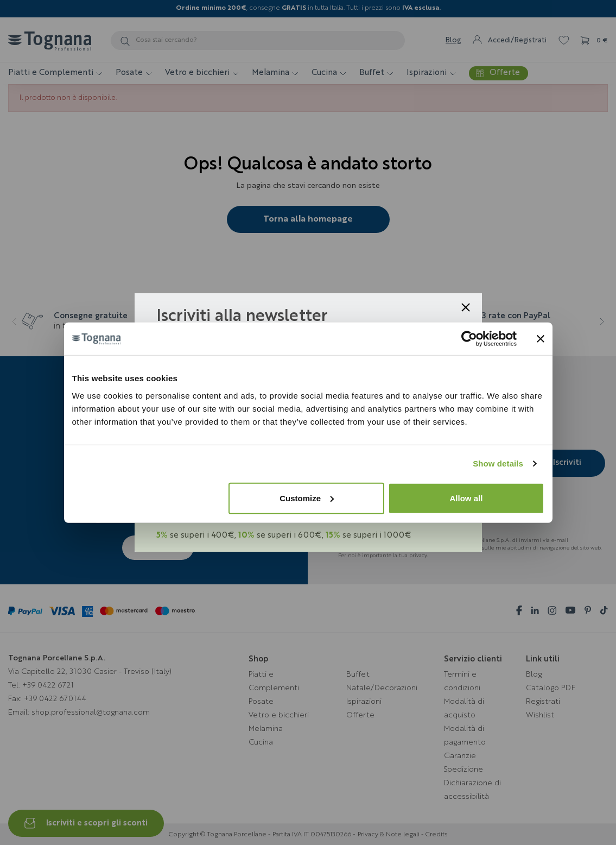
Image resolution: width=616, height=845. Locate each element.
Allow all (466, 498)
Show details (498, 464)
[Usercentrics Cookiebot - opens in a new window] (469, 339)
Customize (307, 498)
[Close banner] (541, 339)
